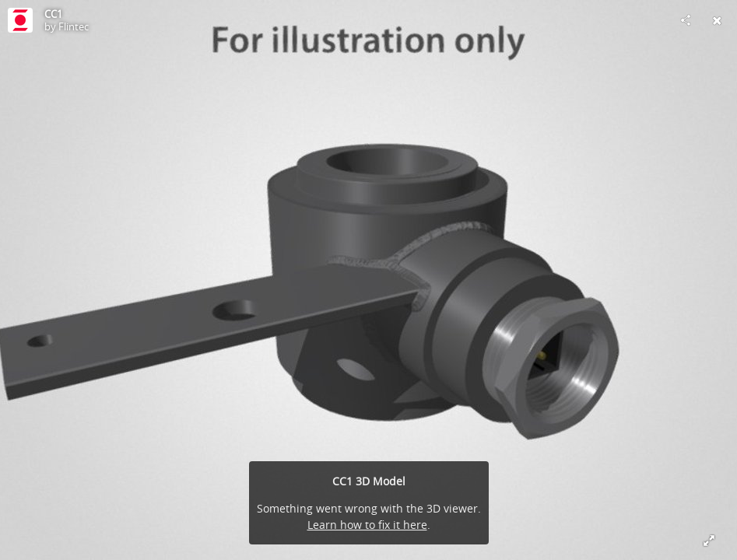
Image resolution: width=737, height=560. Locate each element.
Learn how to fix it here (367, 525)
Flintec (74, 26)
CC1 (53, 14)
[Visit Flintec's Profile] (20, 20)
